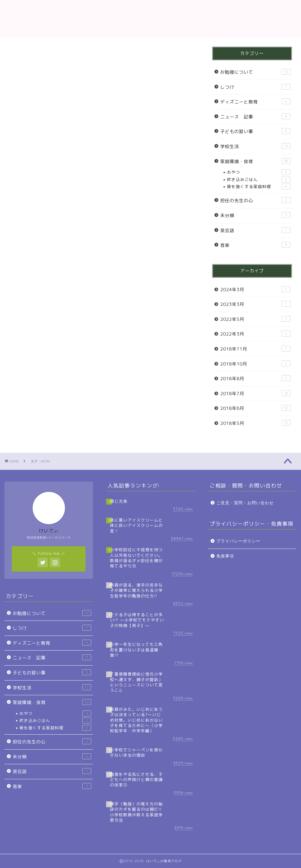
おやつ (259, 172)
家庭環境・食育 (255, 161)
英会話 (255, 230)
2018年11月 (255, 349)
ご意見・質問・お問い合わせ (245, 503)
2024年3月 (255, 289)
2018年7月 (255, 393)
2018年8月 (255, 378)
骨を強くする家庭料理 (259, 187)
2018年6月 (255, 408)
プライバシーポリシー (238, 541)
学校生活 (255, 146)
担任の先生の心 (255, 200)
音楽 (255, 245)
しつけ (255, 87)
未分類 (255, 215)
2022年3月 (255, 334)
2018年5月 (255, 423)
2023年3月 (255, 304)
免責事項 (225, 556)
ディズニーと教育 (255, 102)
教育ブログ (150, 19)
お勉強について (255, 72)
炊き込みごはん (259, 180)
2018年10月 (255, 364)
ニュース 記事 (255, 117)
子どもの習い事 (255, 131)
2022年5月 (255, 319)
